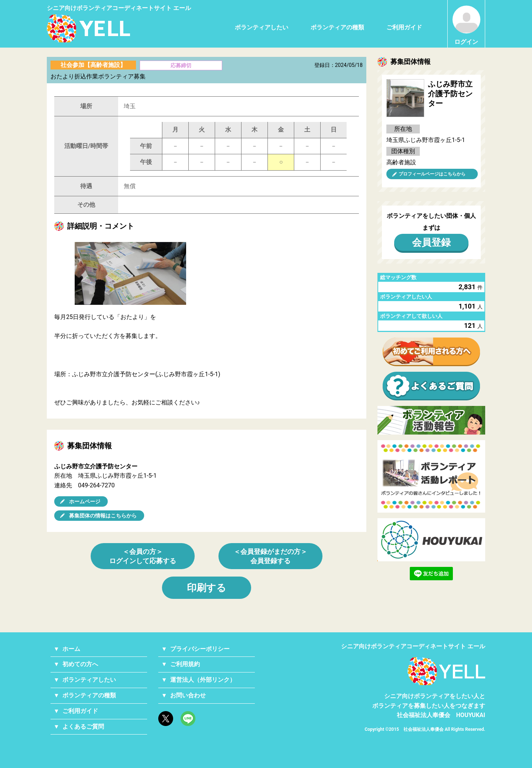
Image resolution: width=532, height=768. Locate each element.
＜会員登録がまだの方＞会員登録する (270, 556)
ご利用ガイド (404, 27)
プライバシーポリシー (200, 649)
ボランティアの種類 (337, 27)
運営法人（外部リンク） (203, 680)
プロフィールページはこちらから (432, 174)
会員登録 (431, 242)
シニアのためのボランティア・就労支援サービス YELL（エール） (88, 28)
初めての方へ (80, 664)
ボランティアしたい (262, 27)
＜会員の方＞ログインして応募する (143, 556)
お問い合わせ (188, 695)
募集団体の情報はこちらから (103, 516)
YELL (446, 671)
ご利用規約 (185, 664)
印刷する (207, 588)
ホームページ (85, 501)
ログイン (466, 25)
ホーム (71, 649)
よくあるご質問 (83, 727)
